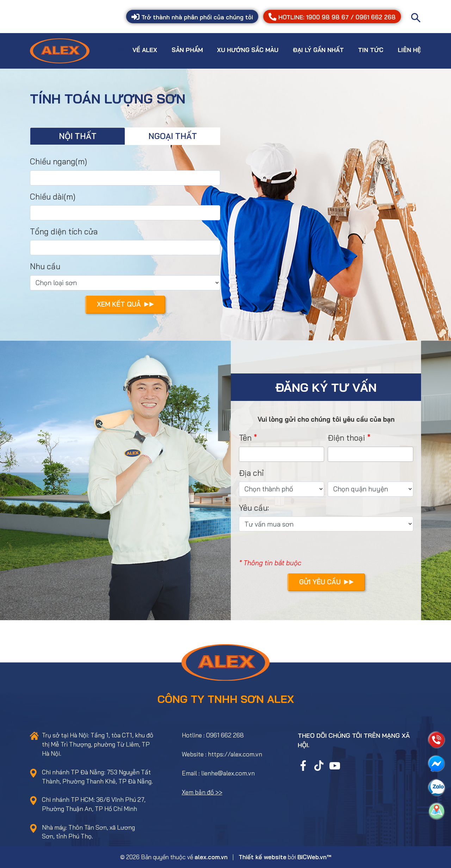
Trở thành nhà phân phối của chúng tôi (192, 17)
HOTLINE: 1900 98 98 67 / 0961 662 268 (332, 17)
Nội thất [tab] (78, 136)
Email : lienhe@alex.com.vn (218, 773)
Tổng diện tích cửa (64, 231)
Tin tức (371, 50)
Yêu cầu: (254, 508)
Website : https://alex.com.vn (222, 754)
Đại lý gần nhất (318, 50)
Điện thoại (349, 438)
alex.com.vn (211, 857)
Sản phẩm (187, 50)
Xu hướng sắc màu (248, 50)
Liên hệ (409, 50)
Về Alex (145, 50)
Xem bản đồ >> (202, 792)
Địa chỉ (251, 473)
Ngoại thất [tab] (173, 136)
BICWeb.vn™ (314, 857)
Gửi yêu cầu (326, 582)
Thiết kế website (262, 857)
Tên (248, 438)
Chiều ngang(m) (58, 161)
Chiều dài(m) (53, 197)
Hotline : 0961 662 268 (213, 735)
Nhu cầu (45, 266)
